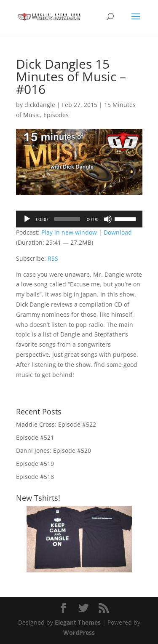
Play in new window (69, 232)
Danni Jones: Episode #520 (54, 450)
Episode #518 (35, 477)
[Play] (27, 219)
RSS (53, 258)
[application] (79, 219)
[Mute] (108, 219)
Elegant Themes (78, 622)
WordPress (79, 632)
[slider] (67, 219)
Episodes (56, 115)
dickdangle (40, 105)
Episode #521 (35, 437)
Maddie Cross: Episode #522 (56, 424)
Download (118, 232)
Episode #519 (35, 464)
